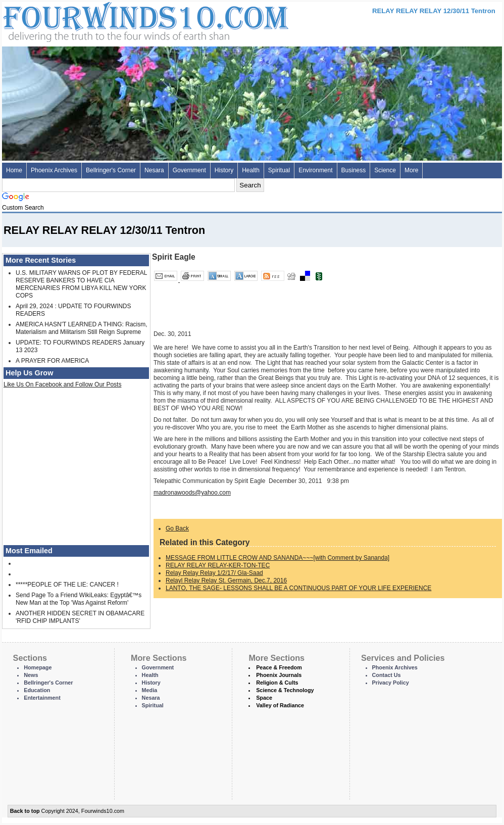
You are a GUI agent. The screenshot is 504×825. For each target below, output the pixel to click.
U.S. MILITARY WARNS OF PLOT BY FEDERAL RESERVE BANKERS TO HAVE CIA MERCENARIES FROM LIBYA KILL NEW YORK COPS (81, 284)
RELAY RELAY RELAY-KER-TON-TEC (218, 565)
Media (150, 690)
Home (14, 170)
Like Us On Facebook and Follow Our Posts (62, 384)
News (31, 675)
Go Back (177, 528)
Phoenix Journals (279, 675)
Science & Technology (285, 690)
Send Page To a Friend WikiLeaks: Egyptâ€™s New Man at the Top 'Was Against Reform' (79, 599)
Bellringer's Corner (111, 170)
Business (354, 170)
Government (189, 170)
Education (37, 690)
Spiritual (279, 170)
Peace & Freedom (279, 667)
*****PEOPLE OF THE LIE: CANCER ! (67, 585)
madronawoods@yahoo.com (192, 493)
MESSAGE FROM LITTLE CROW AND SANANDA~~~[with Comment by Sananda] (278, 558)
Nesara (154, 170)
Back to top (25, 811)
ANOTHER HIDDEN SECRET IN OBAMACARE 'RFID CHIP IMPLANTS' (80, 617)
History (224, 170)
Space (264, 698)
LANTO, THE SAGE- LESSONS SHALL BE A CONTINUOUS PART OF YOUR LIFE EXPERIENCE (298, 588)
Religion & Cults (277, 683)
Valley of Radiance (280, 705)
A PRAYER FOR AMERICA (52, 361)
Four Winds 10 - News (103, 20)
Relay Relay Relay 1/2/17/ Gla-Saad (214, 573)
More (411, 170)
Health (251, 170)
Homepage (38, 667)
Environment (315, 170)
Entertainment (42, 698)
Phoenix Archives (54, 170)
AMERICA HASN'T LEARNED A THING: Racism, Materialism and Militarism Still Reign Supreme (82, 328)
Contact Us (387, 675)
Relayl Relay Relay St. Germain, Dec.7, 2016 (226, 580)
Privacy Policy (391, 683)
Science (385, 170)
